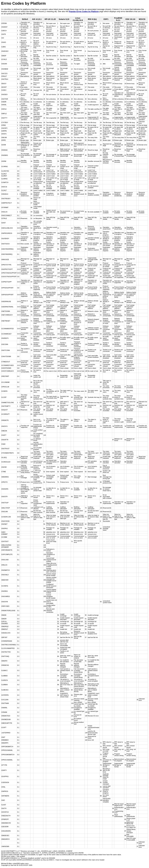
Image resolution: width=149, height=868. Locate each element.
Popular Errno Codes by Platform (84, 11)
